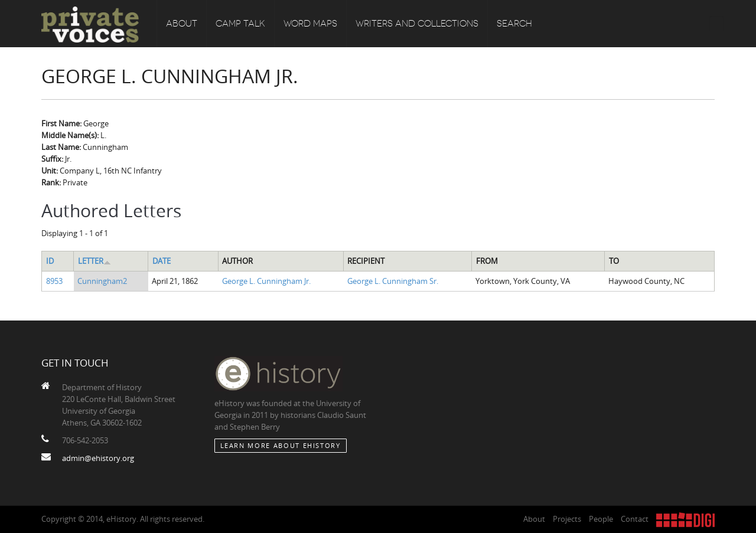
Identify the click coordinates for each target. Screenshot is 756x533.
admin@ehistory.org (98, 458)
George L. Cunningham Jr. (266, 281)
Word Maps (310, 24)
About (182, 24)
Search (514, 24)
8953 (54, 281)
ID (50, 261)
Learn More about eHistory (281, 445)
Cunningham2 (102, 281)
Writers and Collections (417, 24)
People (601, 519)
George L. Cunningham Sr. (393, 281)
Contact (635, 519)
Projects (567, 519)
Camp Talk (240, 24)
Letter (94, 261)
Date (162, 261)
